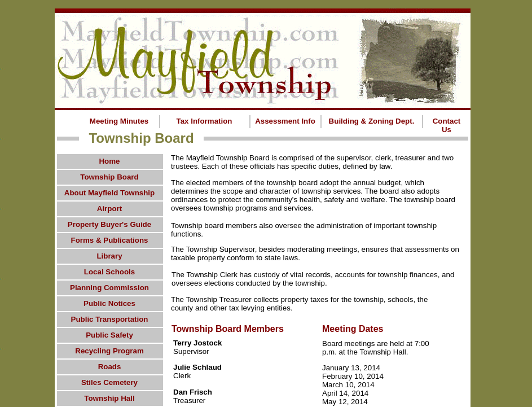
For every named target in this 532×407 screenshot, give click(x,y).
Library (109, 256)
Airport (109, 209)
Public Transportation (110, 319)
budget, (390, 183)
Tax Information (205, 121)
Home (109, 161)
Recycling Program (109, 351)
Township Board (109, 177)
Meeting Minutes (119, 121)
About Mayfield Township (109, 193)
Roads (110, 367)
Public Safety (109, 335)
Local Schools (109, 272)
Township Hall (109, 398)
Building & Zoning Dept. (372, 121)
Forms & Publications (109, 240)
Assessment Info (285, 121)
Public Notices (109, 303)
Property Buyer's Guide (109, 224)
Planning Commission (109, 288)
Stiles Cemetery (109, 382)
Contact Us (447, 125)
